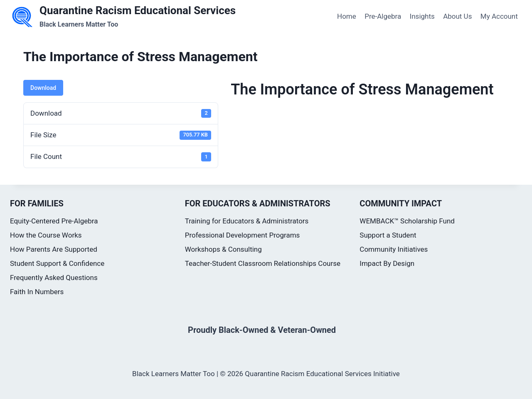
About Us (457, 16)
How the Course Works (46, 235)
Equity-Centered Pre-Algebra (54, 221)
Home (347, 16)
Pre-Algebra (383, 16)
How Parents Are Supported (54, 249)
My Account (499, 16)
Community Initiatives (394, 249)
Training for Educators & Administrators (247, 221)
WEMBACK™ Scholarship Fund (407, 221)
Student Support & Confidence (57, 263)
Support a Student (388, 235)
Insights (422, 16)
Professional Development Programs (243, 235)
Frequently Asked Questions (54, 278)
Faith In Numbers (37, 292)
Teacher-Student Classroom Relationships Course (263, 263)
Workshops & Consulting (223, 249)
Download (43, 88)
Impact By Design (387, 263)
